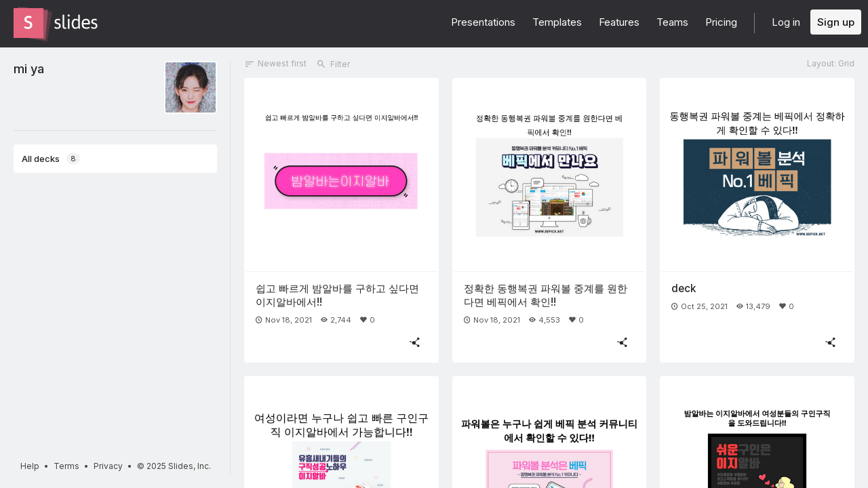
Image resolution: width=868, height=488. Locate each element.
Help (30, 466)
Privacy (108, 466)
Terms (66, 466)
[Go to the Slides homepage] (28, 23)
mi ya (29, 68)
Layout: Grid (831, 63)
